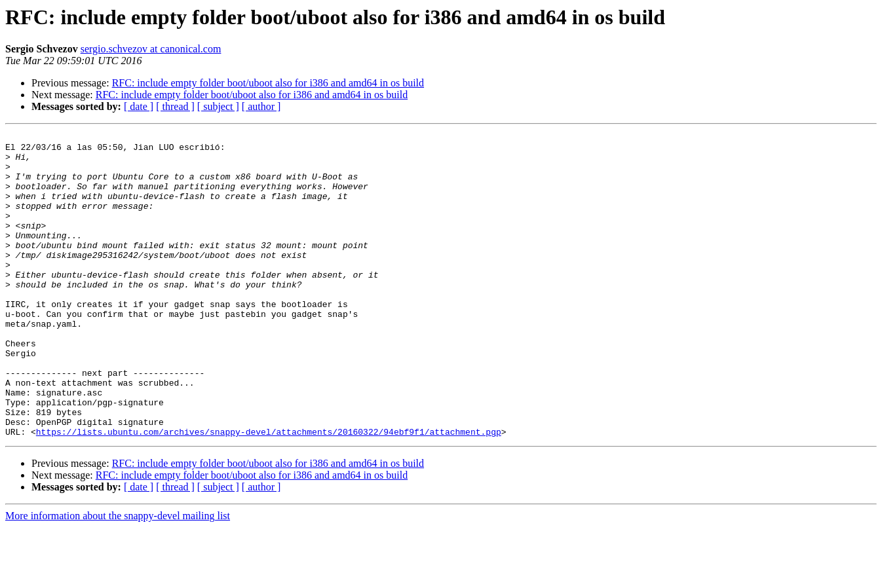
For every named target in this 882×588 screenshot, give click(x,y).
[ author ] (261, 106)
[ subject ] (218, 106)
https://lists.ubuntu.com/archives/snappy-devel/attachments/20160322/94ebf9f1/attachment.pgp (269, 492)
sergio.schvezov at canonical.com (151, 49)
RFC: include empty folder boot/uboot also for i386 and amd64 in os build (268, 83)
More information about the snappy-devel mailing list (118, 577)
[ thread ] (175, 106)
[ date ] (139, 106)
